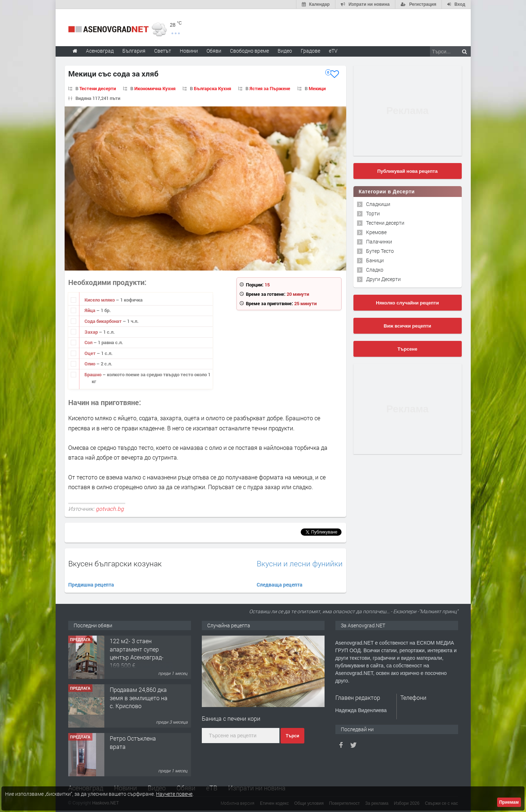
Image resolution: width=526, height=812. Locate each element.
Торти (373, 213)
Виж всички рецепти (407, 326)
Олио (90, 364)
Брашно (94, 374)
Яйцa (90, 310)
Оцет (91, 353)
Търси (292, 736)
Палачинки (379, 242)
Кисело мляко (100, 300)
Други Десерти (383, 279)
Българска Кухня (212, 88)
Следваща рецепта (280, 585)
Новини (189, 51)
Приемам (509, 802)
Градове (310, 51)
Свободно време (249, 51)
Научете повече (174, 794)
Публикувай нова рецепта (407, 171)
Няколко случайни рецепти (407, 303)
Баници (375, 260)
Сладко (375, 270)
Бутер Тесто (380, 251)
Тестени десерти (98, 88)
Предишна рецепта (91, 585)
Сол (89, 342)
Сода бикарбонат (104, 321)
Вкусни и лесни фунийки (300, 564)
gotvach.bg (110, 509)
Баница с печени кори (231, 718)
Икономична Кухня (155, 88)
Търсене (407, 349)
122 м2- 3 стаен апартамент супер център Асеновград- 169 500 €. (137, 653)
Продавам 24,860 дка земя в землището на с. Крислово (139, 698)
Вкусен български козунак (115, 563)
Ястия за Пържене (270, 88)
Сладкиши (378, 204)
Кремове (376, 232)
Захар (92, 332)
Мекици (317, 88)
